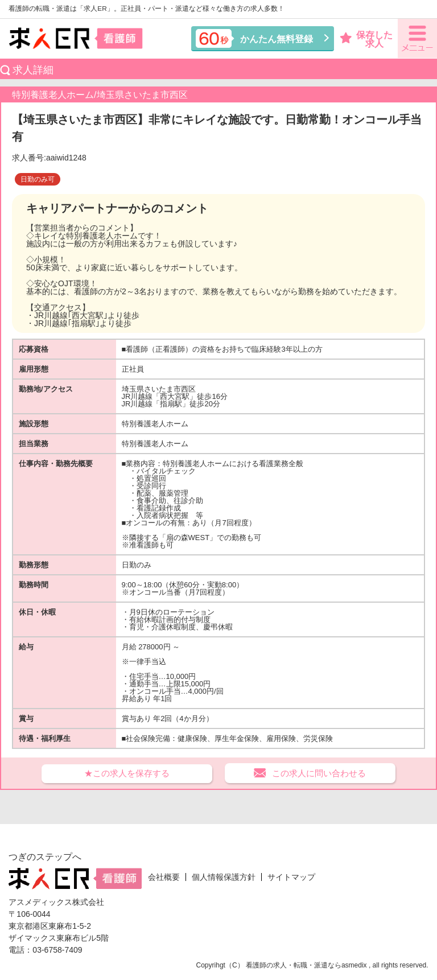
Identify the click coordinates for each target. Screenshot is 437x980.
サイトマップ (291, 877)
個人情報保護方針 (224, 877)
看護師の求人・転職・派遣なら (294, 965)
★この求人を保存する (127, 773)
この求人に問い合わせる (319, 773)
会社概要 (164, 877)
